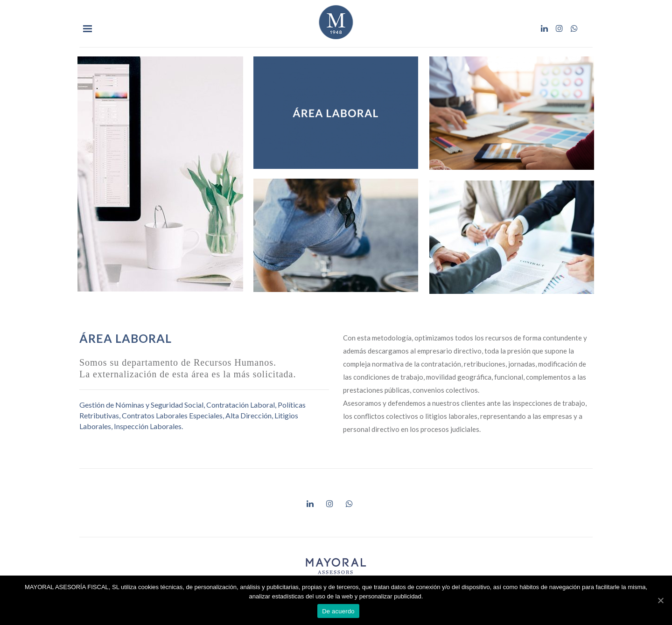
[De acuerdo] (660, 600)
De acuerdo (338, 611)
